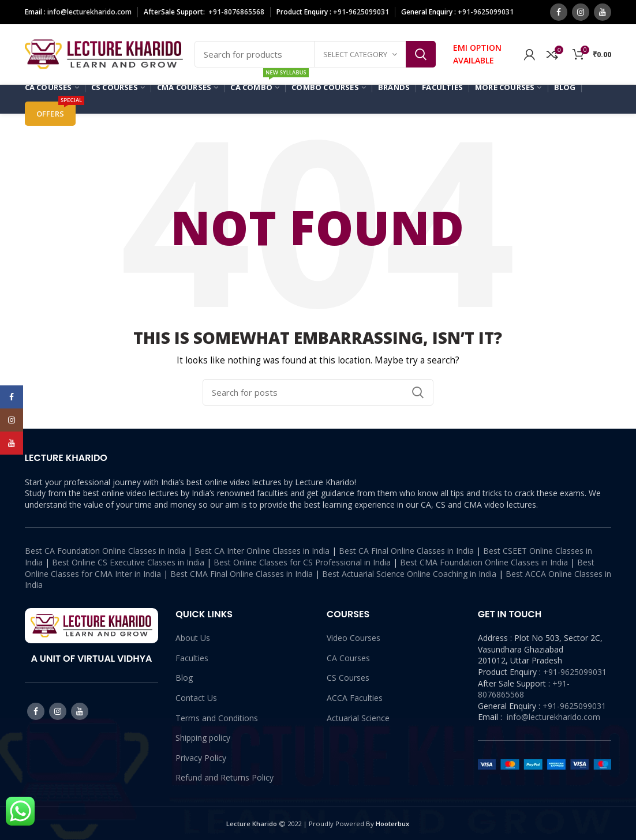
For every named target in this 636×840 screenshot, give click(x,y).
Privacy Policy (201, 758)
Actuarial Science (358, 718)
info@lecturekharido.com (89, 12)
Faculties (192, 658)
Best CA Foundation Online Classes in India (105, 551)
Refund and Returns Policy (225, 777)
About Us (193, 638)
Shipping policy (203, 738)
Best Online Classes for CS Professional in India (302, 562)
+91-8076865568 (236, 12)
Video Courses (353, 638)
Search (421, 54)
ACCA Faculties (355, 698)
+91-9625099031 (575, 672)
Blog (184, 678)
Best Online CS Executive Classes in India (128, 562)
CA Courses (348, 658)
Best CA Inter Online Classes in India (262, 551)
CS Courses (348, 678)
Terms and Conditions (217, 718)
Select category (355, 54)
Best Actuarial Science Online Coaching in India (409, 574)
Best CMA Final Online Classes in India (242, 574)
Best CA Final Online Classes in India (406, 551)
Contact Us (196, 698)
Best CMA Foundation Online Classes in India (484, 562)
